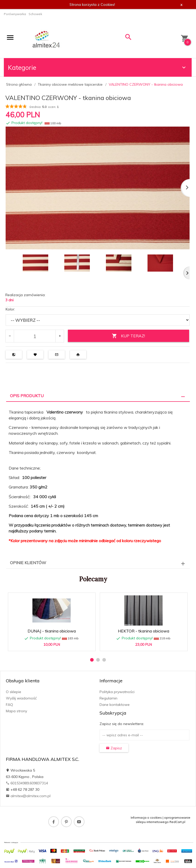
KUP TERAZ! (128, 336)
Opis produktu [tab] (27, 396)
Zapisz (114, 748)
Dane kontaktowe (115, 705)
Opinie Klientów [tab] (28, 563)
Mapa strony (16, 711)
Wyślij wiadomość (21, 698)
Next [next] (186, 273)
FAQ (9, 705)
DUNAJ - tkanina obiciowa (52, 631)
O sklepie (14, 692)
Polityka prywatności (117, 692)
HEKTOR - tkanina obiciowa (144, 631)
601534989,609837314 (27, 783)
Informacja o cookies (146, 817)
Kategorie (97, 67)
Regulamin (108, 698)
